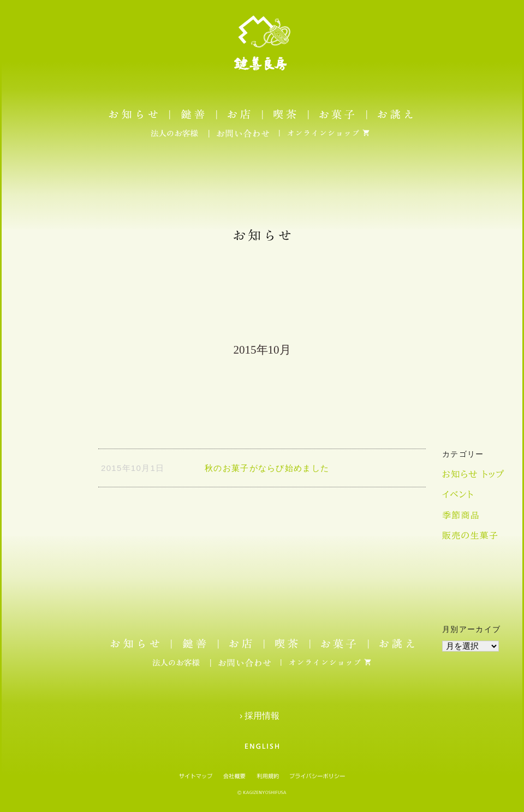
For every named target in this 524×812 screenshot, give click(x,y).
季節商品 (461, 515)
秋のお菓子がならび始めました (267, 468)
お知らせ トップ (473, 474)
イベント (458, 494)
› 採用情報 (262, 716)
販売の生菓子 (470, 535)
